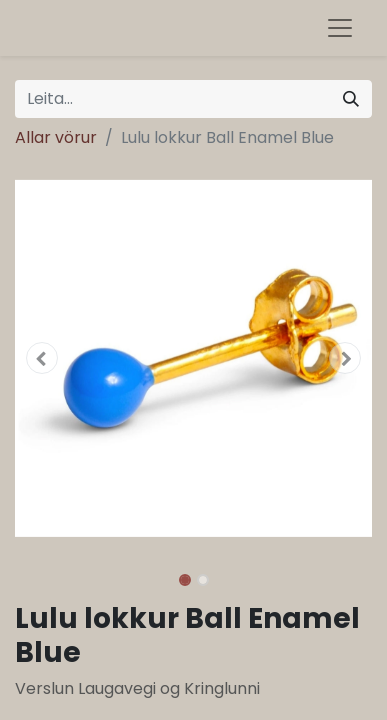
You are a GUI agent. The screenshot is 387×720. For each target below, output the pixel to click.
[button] (42, 358)
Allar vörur (56, 137)
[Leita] (351, 99)
